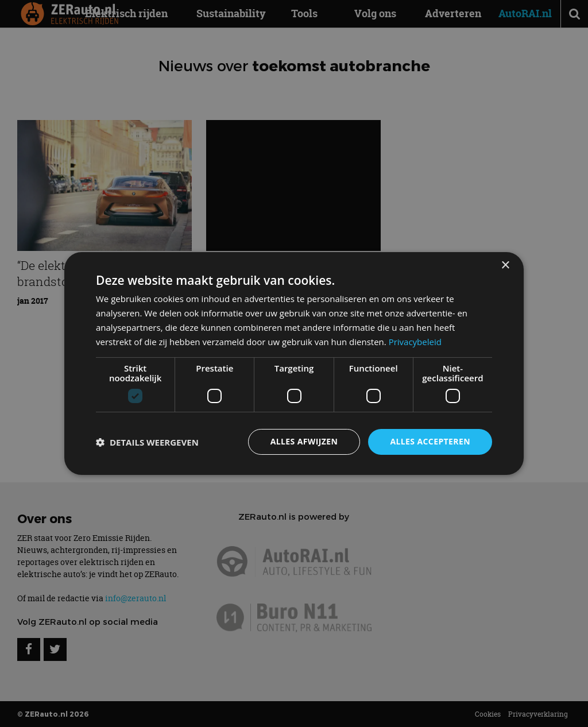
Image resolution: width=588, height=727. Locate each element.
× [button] (505, 266)
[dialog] (294, 363)
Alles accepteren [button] (430, 441)
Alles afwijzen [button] (304, 441)
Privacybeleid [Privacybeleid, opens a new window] (415, 342)
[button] (147, 442)
